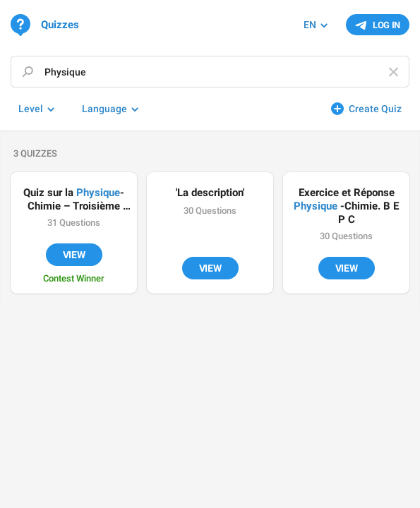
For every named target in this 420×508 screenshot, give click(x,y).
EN (310, 25)
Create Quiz (375, 109)
